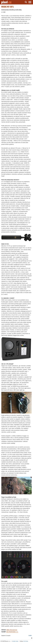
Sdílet (30, 635)
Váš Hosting (26, 641)
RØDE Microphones (12, 630)
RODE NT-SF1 (7, 7)
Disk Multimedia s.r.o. (12, 632)
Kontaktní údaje (15, 641)
